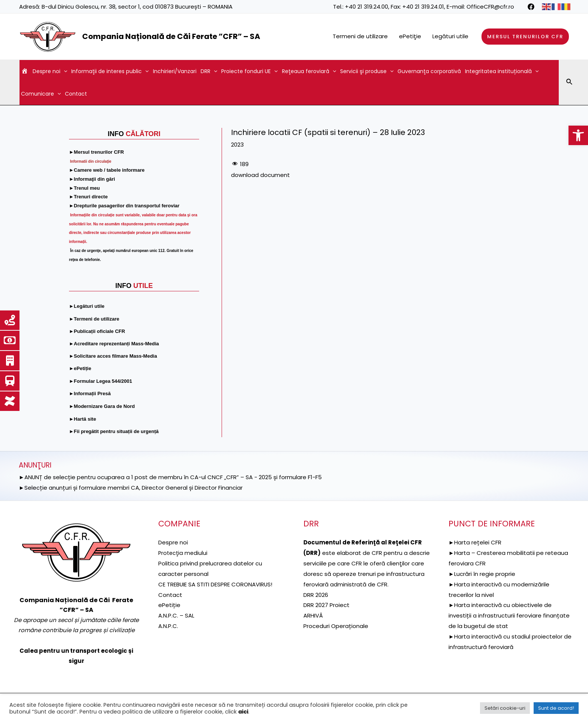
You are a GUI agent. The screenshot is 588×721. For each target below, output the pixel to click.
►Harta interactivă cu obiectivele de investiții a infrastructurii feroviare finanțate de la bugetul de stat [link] (509, 614)
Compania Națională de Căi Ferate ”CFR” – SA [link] (171, 36)
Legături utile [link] (450, 36)
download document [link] (260, 175)
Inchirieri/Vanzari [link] (175, 71)
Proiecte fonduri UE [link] (249, 71)
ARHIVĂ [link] (313, 614)
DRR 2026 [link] (316, 593)
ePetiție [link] (169, 604)
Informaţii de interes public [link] (110, 71)
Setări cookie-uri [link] (505, 708)
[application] (64, 71)
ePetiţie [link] (410, 36)
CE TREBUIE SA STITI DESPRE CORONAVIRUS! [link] (216, 583)
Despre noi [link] (50, 71)
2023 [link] (237, 145)
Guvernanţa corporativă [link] (429, 71)
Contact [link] (76, 94)
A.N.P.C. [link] (168, 624)
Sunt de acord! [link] (556, 708)
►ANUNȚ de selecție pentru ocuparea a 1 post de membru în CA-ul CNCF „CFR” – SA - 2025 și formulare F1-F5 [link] (170, 476)
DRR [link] (209, 71)
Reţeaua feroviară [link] (309, 71)
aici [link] (243, 712)
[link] (578, 135)
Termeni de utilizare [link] (360, 36)
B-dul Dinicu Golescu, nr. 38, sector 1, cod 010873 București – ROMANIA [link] (137, 7)
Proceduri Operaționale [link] (336, 624)
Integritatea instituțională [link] (502, 71)
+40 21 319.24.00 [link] (367, 7)
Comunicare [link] (41, 94)
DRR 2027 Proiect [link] (326, 604)
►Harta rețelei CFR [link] (475, 541)
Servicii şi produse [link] (367, 71)
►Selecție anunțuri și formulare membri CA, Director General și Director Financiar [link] (131, 486)
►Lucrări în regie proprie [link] (482, 572)
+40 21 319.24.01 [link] (423, 7)
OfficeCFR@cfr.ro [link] (490, 7)
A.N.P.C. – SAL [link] (176, 614)
